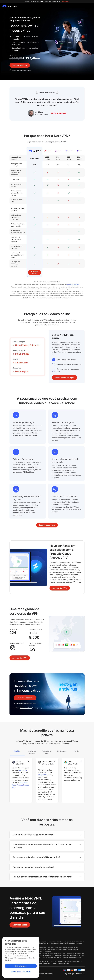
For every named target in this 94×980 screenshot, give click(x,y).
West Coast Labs (67, 954)
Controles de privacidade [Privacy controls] (21, 972)
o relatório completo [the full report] (73, 284)
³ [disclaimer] (31, 37)
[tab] (17, 752)
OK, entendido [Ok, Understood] (21, 966)
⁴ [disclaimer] (20, 50)
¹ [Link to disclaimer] (33, 26)
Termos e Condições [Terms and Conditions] (26, 708)
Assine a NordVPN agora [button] (65, 378)
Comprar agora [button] (20, 925)
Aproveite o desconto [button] (35, 272)
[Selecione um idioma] (75, 974)
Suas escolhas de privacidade (45, 974)
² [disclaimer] (19, 37)
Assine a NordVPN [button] (20, 65)
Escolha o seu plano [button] (47, 525)
